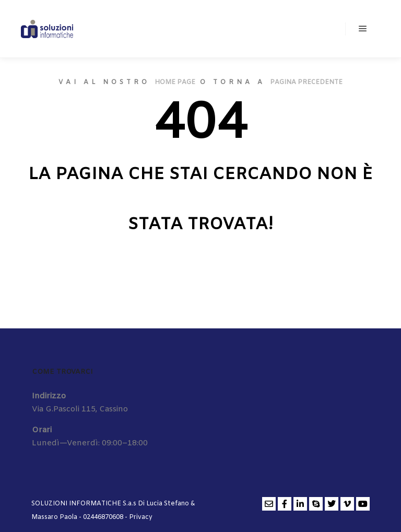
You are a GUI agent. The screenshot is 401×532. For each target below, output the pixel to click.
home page (175, 82)
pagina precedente (306, 82)
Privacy (141, 517)
